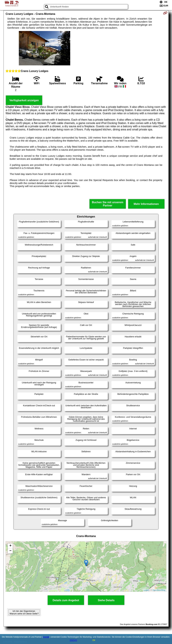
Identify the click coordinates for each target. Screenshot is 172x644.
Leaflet (146, 590)
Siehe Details (106, 600)
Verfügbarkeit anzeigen (24, 100)
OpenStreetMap (159, 590)
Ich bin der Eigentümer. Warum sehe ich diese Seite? (24, 612)
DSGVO (73, 640)
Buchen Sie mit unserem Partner (108, 204)
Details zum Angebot (66, 600)
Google (46, 637)
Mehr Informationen (146, 204)
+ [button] (10, 546)
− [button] (10, 551)
